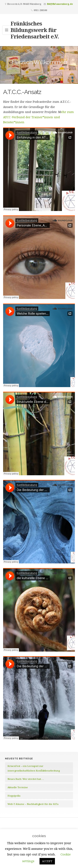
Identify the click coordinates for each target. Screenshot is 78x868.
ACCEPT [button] (47, 861)
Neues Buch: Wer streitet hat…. (26, 779)
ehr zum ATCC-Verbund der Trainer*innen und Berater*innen (38, 117)
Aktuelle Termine (18, 787)
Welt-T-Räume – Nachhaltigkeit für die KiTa (33, 804)
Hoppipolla (14, 796)
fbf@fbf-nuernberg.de (60, 4)
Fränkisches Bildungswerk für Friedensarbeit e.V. (35, 30)
